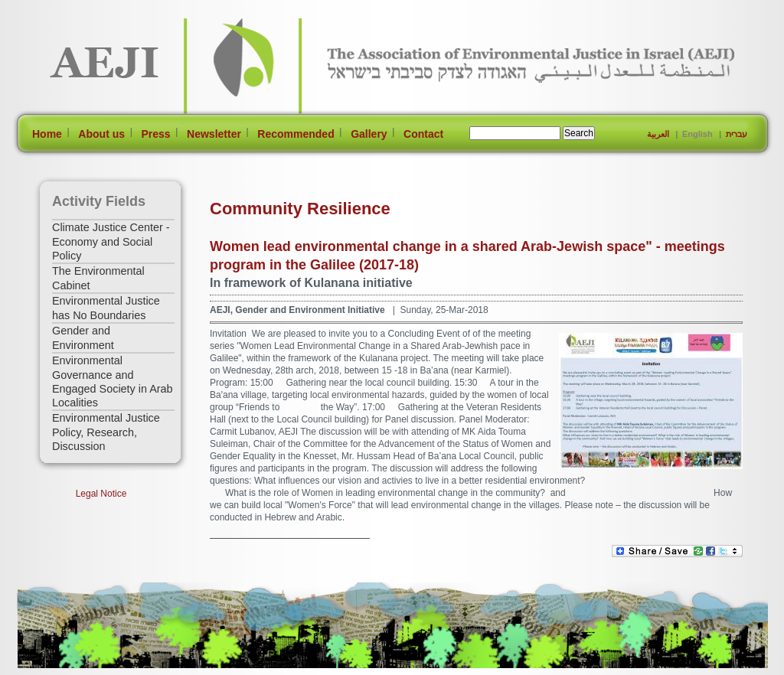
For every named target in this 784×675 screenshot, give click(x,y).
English (697, 134)
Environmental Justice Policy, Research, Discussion (106, 432)
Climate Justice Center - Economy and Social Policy (111, 241)
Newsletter (214, 134)
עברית (737, 134)
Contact (423, 134)
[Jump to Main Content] (65, 668)
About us (101, 134)
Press (155, 134)
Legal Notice (101, 494)
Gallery (369, 134)
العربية (658, 134)
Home (47, 134)
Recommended (296, 134)
